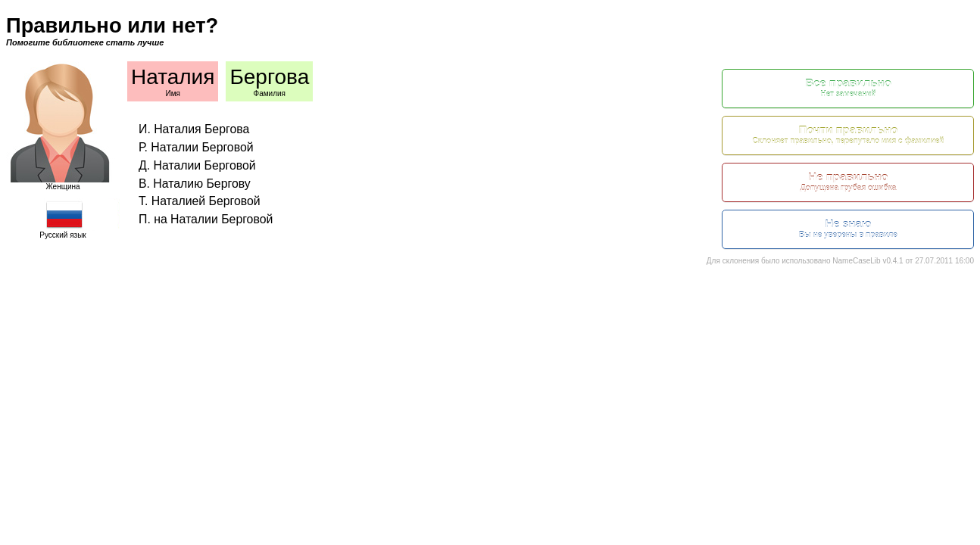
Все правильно (848, 88)
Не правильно (848, 182)
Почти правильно (848, 135)
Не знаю (848, 229)
